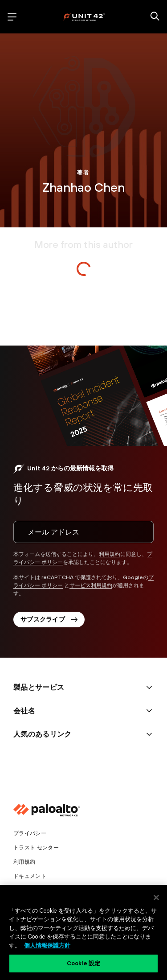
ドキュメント (30, 876)
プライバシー (30, 833)
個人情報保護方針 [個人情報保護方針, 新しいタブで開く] (47, 945)
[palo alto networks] (84, 17)
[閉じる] (156, 898)
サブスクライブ (49, 619)
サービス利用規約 (91, 585)
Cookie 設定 (83, 963)
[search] (155, 17)
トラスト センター (36, 848)
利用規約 (110, 554)
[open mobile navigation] (12, 17)
